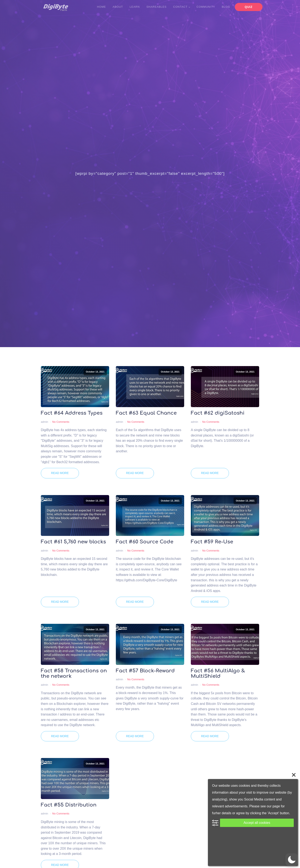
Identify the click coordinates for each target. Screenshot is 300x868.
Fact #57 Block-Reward (145, 671)
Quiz (249, 7)
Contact (180, 7)
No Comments (61, 422)
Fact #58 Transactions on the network (74, 674)
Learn (135, 7)
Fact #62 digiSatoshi (218, 413)
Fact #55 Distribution (69, 805)
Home (101, 7)
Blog (226, 7)
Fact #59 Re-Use (212, 542)
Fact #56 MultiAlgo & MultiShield (218, 674)
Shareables (157, 7)
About (118, 7)
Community (206, 7)
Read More (60, 473)
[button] (292, 860)
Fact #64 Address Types (72, 413)
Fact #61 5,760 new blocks (73, 542)
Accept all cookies (257, 823)
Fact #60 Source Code (145, 542)
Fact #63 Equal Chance (146, 413)
